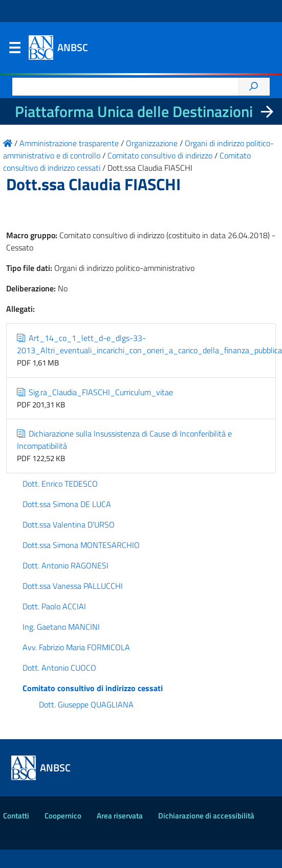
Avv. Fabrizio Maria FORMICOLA (76, 647)
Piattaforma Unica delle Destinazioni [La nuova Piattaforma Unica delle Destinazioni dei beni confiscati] (134, 111)
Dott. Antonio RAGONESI (66, 565)
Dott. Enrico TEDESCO (60, 484)
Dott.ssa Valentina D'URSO (69, 524)
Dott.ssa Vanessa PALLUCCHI (73, 586)
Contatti (16, 816)
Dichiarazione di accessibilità (206, 816)
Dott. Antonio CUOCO (59, 668)
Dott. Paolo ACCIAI (54, 606)
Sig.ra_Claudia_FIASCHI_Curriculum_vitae (95, 392)
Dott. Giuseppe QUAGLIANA (86, 704)
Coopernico (63, 816)
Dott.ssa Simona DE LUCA (67, 504)
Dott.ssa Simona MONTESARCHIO (81, 545)
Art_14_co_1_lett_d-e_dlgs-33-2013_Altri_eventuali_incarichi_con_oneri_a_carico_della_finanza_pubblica (149, 344)
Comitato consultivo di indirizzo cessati (93, 688)
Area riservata (120, 816)
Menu (14, 50)
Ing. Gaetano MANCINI (61, 627)
